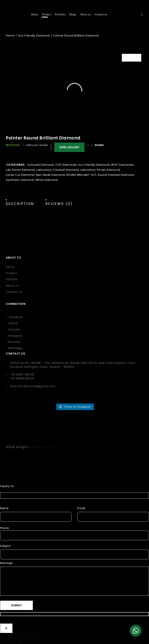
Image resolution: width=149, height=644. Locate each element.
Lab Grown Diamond (20, 170)
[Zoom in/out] (5, 637)
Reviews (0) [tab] (59, 204)
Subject (6, 546)
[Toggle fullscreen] (17, 637)
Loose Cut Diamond (20, 175)
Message (6, 563)
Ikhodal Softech (41, 447)
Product (12, 273)
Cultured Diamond (40, 165)
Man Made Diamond (50, 175)
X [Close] (6, 628)
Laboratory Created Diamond (58, 170)
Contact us (14, 292)
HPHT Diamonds (122, 165)
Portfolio (12, 279)
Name (4, 508)
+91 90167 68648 (22, 375)
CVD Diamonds (66, 165)
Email (81, 508)
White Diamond (47, 180)
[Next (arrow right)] (17, 642)
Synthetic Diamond (20, 180)
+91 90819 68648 (22, 378)
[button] (68, 147)
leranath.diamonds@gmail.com (33, 386)
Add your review (37, 145)
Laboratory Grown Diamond (100, 170)
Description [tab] (20, 204)
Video (134, 58)
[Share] (28, 637)
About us (12, 286)
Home (10, 36)
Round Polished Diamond (116, 175)
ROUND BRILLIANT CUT (81, 175)
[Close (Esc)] (39, 637)
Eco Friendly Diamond (34, 36)
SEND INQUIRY (70, 147)
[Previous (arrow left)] (5, 642)
